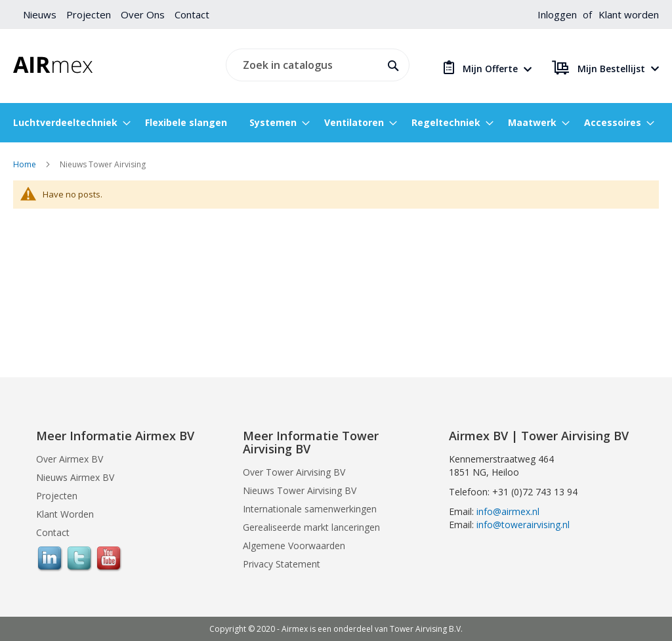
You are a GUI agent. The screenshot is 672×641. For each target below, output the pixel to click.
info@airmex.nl (508, 511)
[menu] (336, 123)
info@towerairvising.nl (523, 525)
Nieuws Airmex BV (75, 477)
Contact (192, 14)
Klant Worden (65, 514)
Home (26, 164)
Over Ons (143, 14)
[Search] (391, 64)
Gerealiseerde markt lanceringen (311, 527)
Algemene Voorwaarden (294, 546)
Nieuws (40, 14)
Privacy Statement (282, 564)
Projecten (89, 14)
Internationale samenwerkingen (310, 509)
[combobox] (316, 65)
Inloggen (557, 14)
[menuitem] (68, 123)
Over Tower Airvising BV (294, 472)
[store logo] (53, 65)
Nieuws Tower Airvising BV (300, 490)
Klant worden (629, 14)
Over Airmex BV (70, 459)
